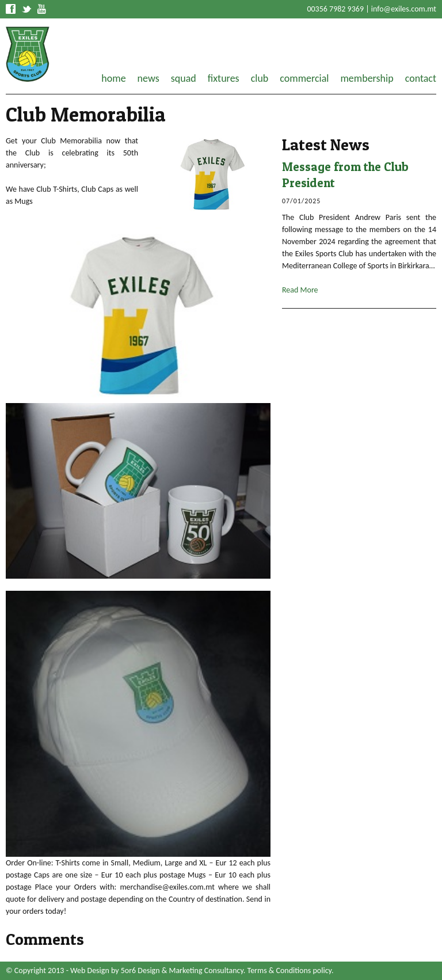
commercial (304, 78)
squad (184, 78)
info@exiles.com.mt (404, 9)
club (260, 78)
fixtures (224, 78)
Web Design (90, 970)
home (113, 78)
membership (367, 78)
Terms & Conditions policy (289, 970)
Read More (300, 290)
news (148, 78)
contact (421, 78)
